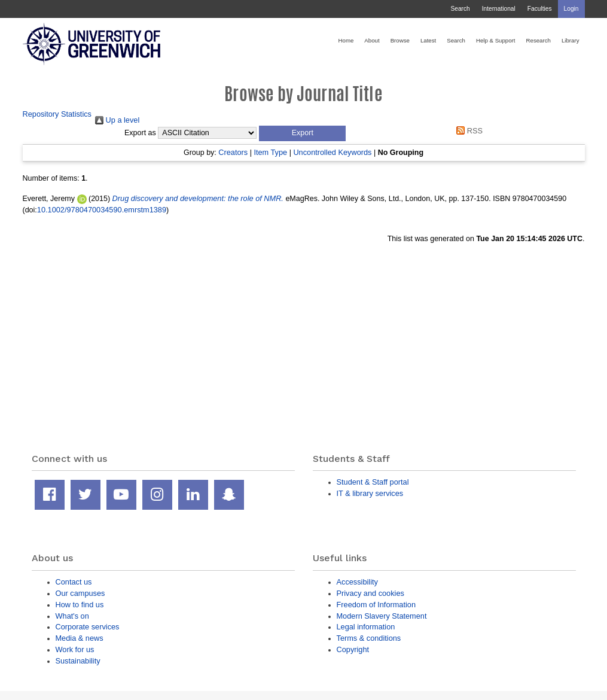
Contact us (74, 582)
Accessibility (357, 582)
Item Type (270, 152)
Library (571, 40)
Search (460, 9)
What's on (72, 616)
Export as (140, 133)
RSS (468, 131)
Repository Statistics (57, 114)
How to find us (80, 605)
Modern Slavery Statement (382, 616)
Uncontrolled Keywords (332, 152)
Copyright (353, 649)
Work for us (75, 649)
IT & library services (370, 493)
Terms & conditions (369, 638)
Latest (428, 40)
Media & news (80, 638)
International (499, 9)
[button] (302, 133)
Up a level (117, 120)
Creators (233, 152)
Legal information (366, 627)
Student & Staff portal (373, 482)
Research (539, 40)
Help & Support (496, 40)
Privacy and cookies (370, 593)
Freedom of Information (376, 605)
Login (571, 9)
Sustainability (78, 661)
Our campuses (80, 593)
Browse (400, 40)
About (372, 40)
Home (346, 40)
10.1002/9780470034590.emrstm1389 (102, 210)
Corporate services (88, 627)
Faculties (540, 9)
